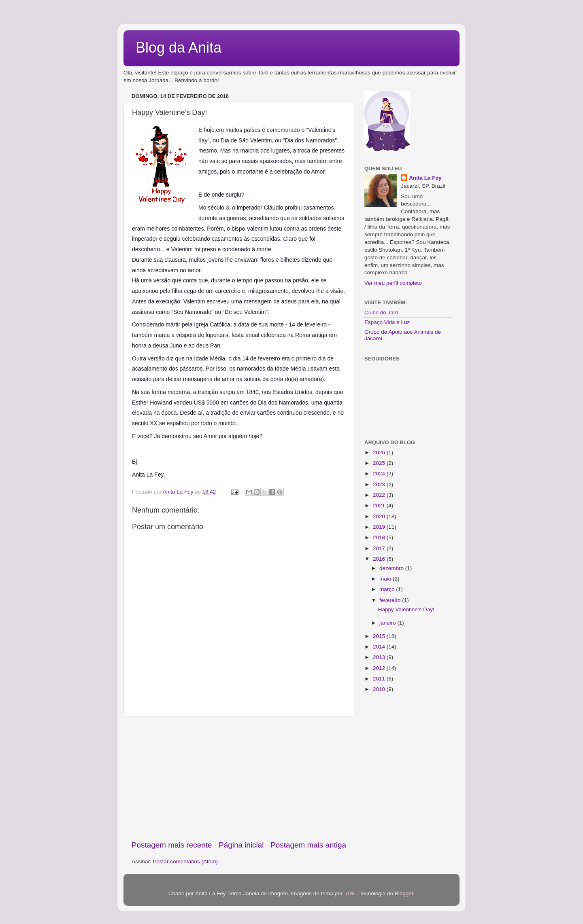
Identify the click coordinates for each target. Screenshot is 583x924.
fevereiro (391, 600)
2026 (380, 452)
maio (386, 579)
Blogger (404, 893)
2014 (380, 647)
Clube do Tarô (381, 313)
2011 (380, 679)
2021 (380, 505)
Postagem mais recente (172, 845)
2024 (380, 474)
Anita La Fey (425, 178)
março (388, 589)
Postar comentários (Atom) (186, 861)
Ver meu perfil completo (393, 283)
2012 (380, 668)
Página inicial (241, 845)
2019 (380, 527)
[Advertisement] (239, 778)
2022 (380, 495)
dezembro (392, 568)
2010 (380, 689)
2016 (380, 559)
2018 (380, 537)
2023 (380, 484)
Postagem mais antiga (308, 845)
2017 (380, 548)
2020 (380, 516)
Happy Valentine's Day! (406, 609)
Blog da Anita (179, 48)
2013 (380, 657)
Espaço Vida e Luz (387, 322)
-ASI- (350, 893)
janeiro (388, 623)
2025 (380, 463)
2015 (380, 636)
